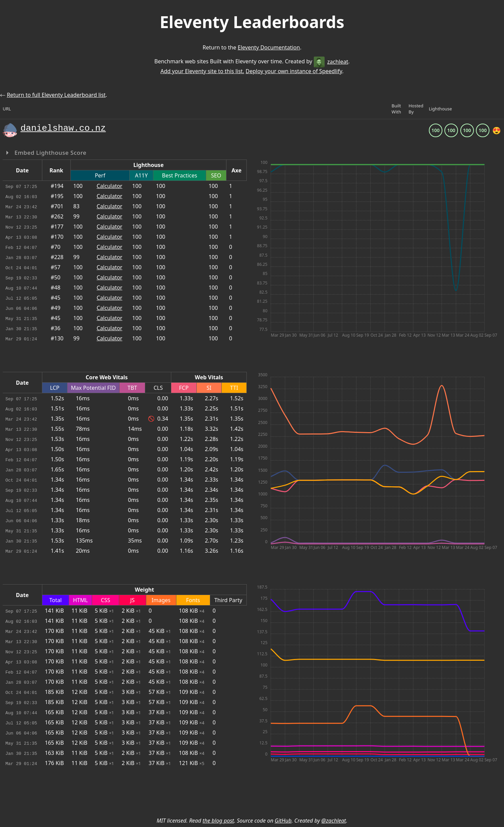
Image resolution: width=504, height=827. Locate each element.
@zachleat (334, 821)
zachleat (331, 62)
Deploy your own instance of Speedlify (294, 71)
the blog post (218, 821)
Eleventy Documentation (269, 47)
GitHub (283, 821)
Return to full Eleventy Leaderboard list (56, 95)
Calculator (110, 186)
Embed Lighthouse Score (50, 153)
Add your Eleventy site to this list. (202, 71)
